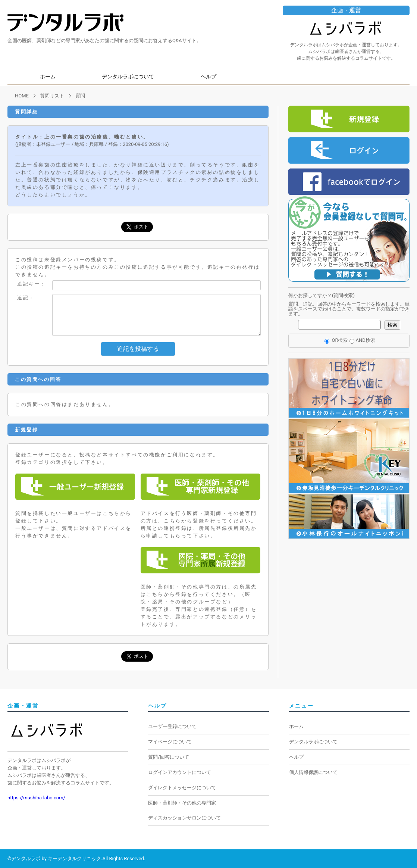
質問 (80, 96)
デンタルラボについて (128, 77)
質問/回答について (168, 757)
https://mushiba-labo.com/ (36, 798)
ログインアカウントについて (180, 772)
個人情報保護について (313, 772)
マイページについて (170, 742)
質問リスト (52, 96)
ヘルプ (208, 77)
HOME (22, 96)
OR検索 (336, 340)
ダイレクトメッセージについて (182, 788)
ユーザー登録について (172, 726)
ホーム (48, 77)
